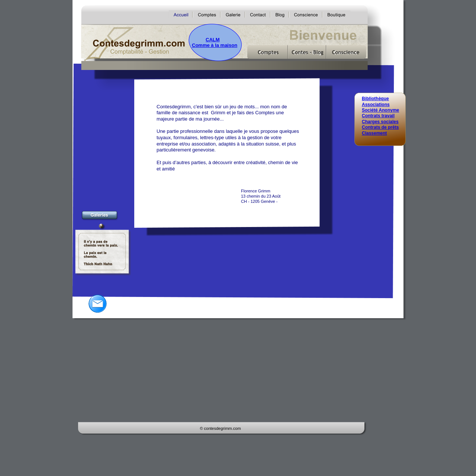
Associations (376, 105)
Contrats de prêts (380, 127)
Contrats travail (378, 116)
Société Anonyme (380, 110)
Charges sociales (380, 122)
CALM (213, 40)
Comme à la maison (215, 45)
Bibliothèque (375, 99)
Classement (374, 133)
